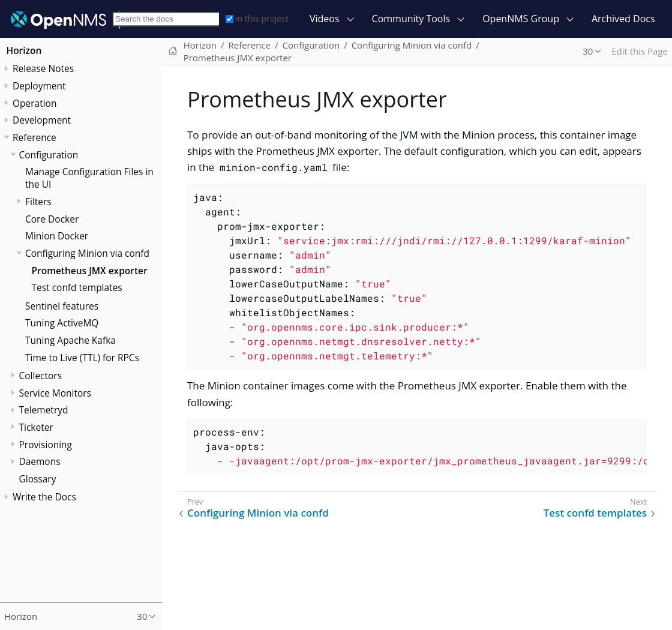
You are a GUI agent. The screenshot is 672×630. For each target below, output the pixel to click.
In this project (257, 18)
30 (588, 51)
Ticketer (36, 427)
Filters (38, 202)
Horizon (24, 50)
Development (42, 120)
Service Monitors (55, 393)
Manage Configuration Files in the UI (89, 178)
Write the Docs (44, 497)
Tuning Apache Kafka (70, 340)
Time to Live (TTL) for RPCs (82, 358)
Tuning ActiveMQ (62, 323)
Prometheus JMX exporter (90, 271)
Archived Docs (623, 19)
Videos (325, 19)
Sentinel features (62, 306)
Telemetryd (44, 410)
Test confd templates (77, 287)
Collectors (41, 376)
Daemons (40, 461)
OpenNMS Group (521, 19)
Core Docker (52, 219)
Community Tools (411, 19)
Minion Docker (57, 236)
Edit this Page (640, 51)
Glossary (38, 479)
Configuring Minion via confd (87, 253)
